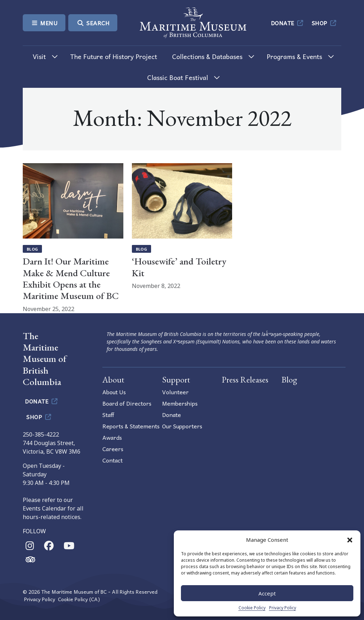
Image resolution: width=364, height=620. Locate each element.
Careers (113, 449)
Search (93, 23)
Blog (32, 249)
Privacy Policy (283, 608)
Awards (112, 437)
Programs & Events (294, 56)
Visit (39, 56)
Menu (44, 23)
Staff (108, 415)
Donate (288, 23)
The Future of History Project (114, 56)
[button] (350, 540)
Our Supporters (182, 426)
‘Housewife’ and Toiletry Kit (179, 267)
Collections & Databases (207, 56)
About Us (114, 392)
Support (176, 380)
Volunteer (175, 392)
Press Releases (245, 380)
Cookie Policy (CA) (79, 599)
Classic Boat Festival (178, 77)
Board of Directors (127, 403)
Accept (267, 593)
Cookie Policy (252, 608)
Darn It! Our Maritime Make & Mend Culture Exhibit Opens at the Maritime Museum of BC (71, 278)
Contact (113, 460)
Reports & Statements (131, 426)
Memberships (180, 403)
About (113, 380)
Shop (325, 23)
